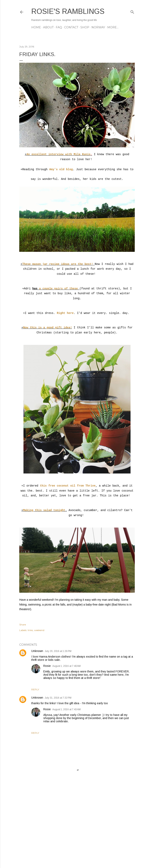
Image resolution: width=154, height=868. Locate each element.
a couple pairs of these (59, 289)
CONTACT (71, 27)
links (30, 630)
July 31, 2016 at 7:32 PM (58, 698)
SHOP (85, 27)
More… (113, 27)
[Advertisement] (77, 830)
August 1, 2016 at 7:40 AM (66, 666)
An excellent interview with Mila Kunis (58, 154)
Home (36, 27)
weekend (39, 630)
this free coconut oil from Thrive (67, 486)
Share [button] (23, 625)
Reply (35, 689)
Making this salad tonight (44, 510)
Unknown (37, 651)
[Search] (132, 11)
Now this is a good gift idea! (48, 328)
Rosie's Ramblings (68, 11)
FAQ (59, 27)
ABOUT (48, 27)
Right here (65, 313)
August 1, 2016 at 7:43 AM (66, 709)
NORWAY (98, 27)
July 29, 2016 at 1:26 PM (58, 651)
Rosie (47, 666)
